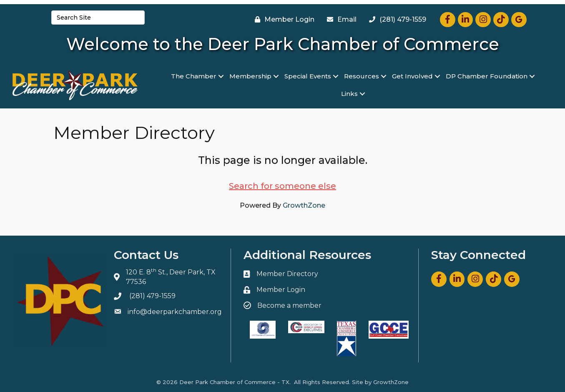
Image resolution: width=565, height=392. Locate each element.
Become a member (289, 305)
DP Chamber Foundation (487, 76)
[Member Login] (282, 20)
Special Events (308, 76)
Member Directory (287, 274)
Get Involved (412, 76)
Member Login (281, 290)
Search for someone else (282, 186)
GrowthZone (304, 205)
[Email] (340, 20)
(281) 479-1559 (152, 296)
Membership (250, 76)
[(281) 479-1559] (395, 20)
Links (349, 94)
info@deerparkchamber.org (175, 312)
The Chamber (194, 76)
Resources (362, 76)
